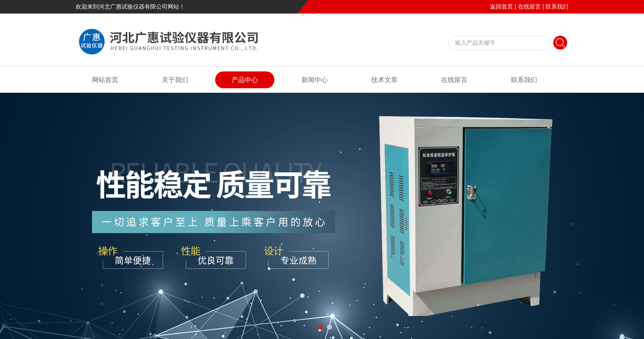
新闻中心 (315, 80)
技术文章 (384, 80)
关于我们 (175, 80)
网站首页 (105, 80)
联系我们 (557, 7)
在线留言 (529, 7)
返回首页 (501, 7)
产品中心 (245, 80)
